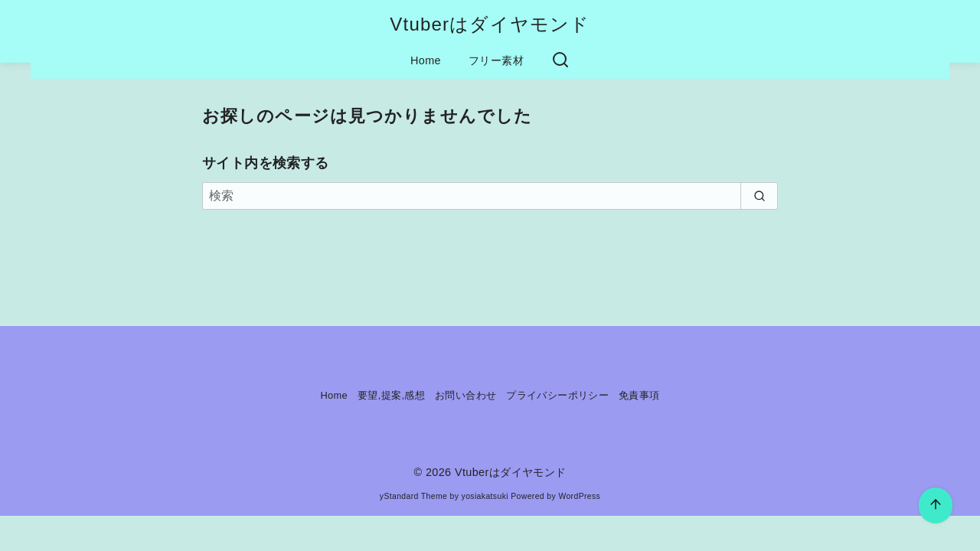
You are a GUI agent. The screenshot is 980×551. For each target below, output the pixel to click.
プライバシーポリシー (557, 395)
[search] (759, 196)
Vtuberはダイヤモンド (490, 24)
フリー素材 (496, 60)
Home (426, 60)
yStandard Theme (413, 496)
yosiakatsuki (485, 496)
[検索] (490, 196)
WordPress (579, 496)
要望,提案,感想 (391, 395)
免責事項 (639, 395)
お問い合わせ (465, 395)
